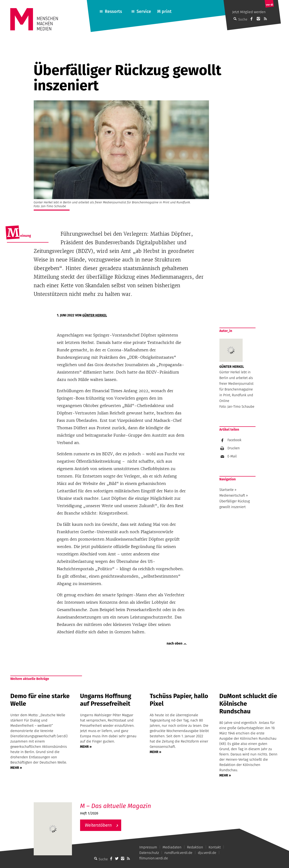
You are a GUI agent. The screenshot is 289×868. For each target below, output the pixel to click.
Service (144, 11)
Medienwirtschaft (232, 496)
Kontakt (215, 847)
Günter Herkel (95, 315)
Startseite (227, 490)
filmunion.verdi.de (154, 858)
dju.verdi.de (207, 853)
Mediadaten (172, 847)
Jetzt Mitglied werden (249, 12)
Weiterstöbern (98, 825)
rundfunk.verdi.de (178, 853)
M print (164, 11)
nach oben (174, 643)
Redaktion (195, 847)
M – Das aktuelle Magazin (116, 806)
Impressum (148, 847)
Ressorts (114, 11)
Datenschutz (149, 853)
